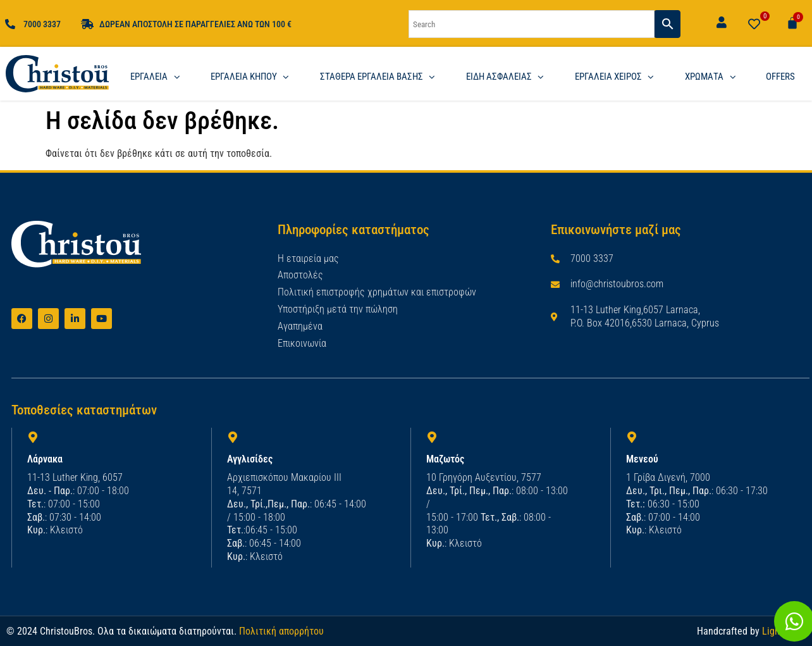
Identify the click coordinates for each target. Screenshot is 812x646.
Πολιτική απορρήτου (281, 630)
